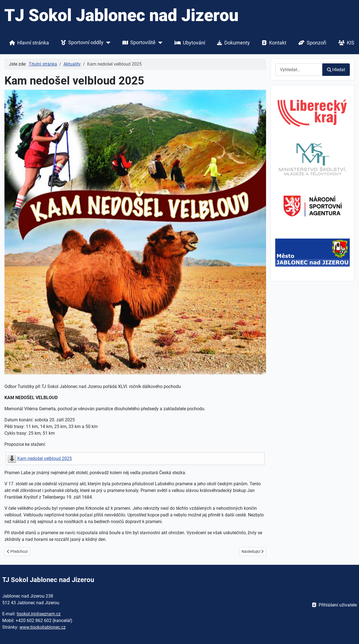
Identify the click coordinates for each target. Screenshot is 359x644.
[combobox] (299, 70)
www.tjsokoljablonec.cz (43, 627)
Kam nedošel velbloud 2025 (45, 458)
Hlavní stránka (28, 43)
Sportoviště (138, 43)
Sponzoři (311, 43)
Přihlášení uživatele (333, 605)
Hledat (336, 70)
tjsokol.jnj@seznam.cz (39, 614)
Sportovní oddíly (81, 43)
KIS (345, 43)
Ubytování (189, 43)
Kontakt (273, 43)
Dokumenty (232, 43)
